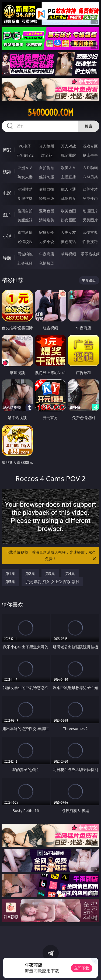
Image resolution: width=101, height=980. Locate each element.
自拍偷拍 (47, 168)
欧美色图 (68, 211)
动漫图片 (90, 211)
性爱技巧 (90, 241)
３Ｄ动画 (90, 168)
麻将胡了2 (25, 155)
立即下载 (82, 968)
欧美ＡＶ (68, 168)
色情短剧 (47, 263)
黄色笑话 (68, 241)
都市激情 (25, 232)
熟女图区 (68, 220)
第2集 (30, 573)
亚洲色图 (47, 211)
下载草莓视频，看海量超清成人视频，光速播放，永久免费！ (51, 556)
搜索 (89, 126)
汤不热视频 (90, 254)
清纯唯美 (47, 220)
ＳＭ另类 (90, 177)
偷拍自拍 (47, 189)
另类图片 (90, 220)
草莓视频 (68, 254)
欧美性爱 (90, 189)
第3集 (50, 573)
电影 (7, 193)
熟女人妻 (25, 177)
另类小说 (47, 241)
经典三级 (47, 198)
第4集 (70, 573)
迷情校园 (25, 241)
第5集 (10, 582)
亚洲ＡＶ (25, 168)
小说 (7, 236)
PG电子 (25, 146)
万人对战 (68, 146)
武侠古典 (90, 232)
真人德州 (47, 146)
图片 (7, 215)
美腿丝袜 (25, 220)
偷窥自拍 (25, 211)
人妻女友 (68, 232)
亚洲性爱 (25, 189)
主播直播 (68, 177)
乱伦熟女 (68, 198)
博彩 (7, 150)
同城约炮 (25, 254)
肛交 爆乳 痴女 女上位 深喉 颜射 (52, 582)
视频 (7, 172)
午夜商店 (47, 254)
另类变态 (90, 198)
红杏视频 (25, 263)
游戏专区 (90, 146)
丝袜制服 (47, 177)
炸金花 (47, 155)
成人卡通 (68, 189)
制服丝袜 (25, 198)
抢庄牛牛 (90, 155)
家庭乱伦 (47, 232)
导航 (7, 258)
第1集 (10, 573)
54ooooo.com (50, 112)
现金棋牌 (68, 155)
